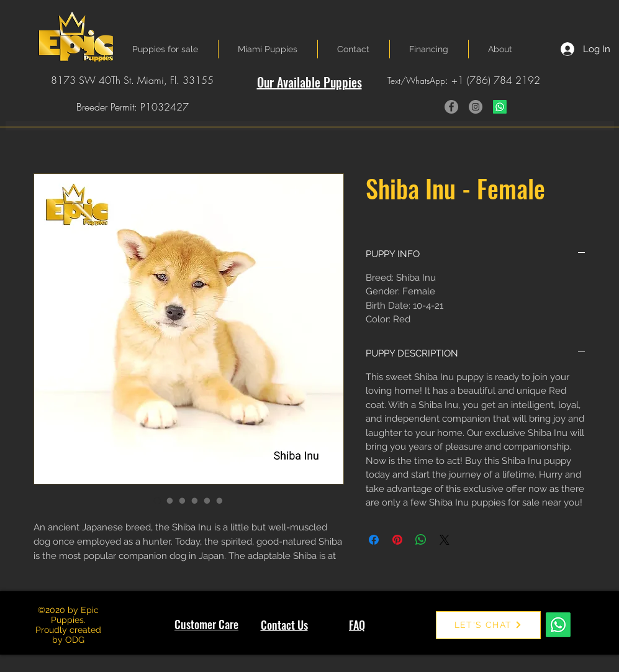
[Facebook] (451, 107)
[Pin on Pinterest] (397, 540)
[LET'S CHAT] (488, 625)
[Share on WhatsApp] (421, 540)
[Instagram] (476, 107)
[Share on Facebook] (374, 540)
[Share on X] (445, 540)
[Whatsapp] (500, 107)
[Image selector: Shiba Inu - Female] (158, 501)
